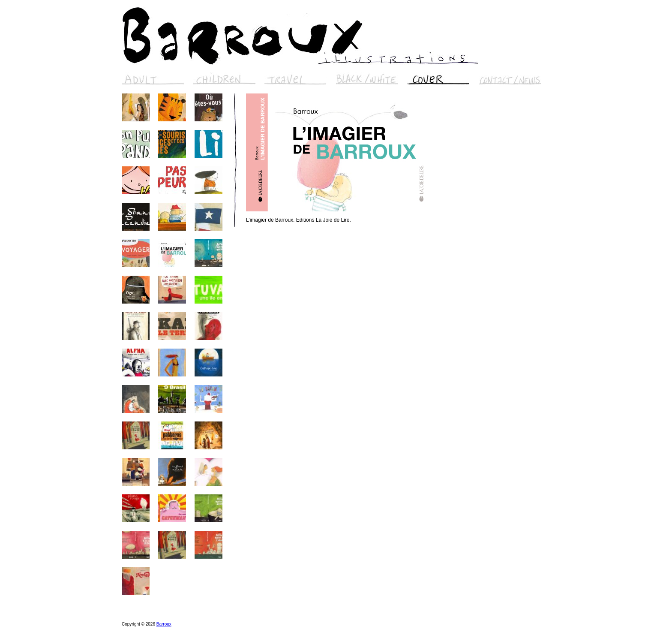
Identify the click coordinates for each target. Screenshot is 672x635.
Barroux (164, 624)
